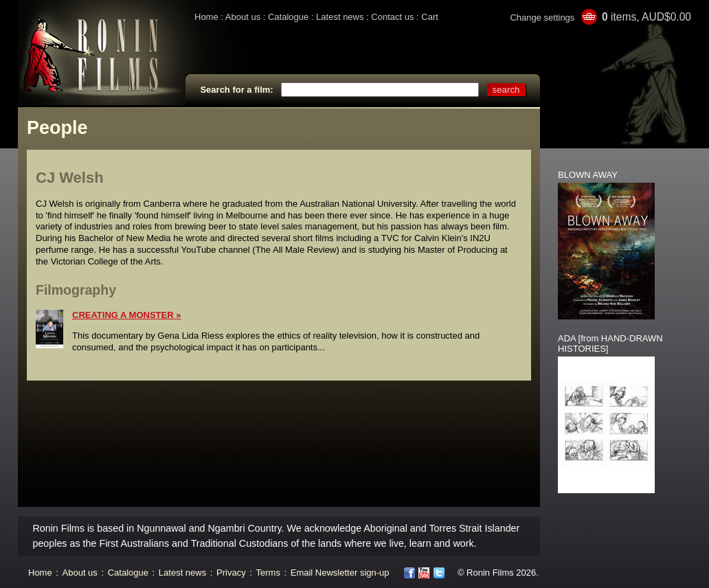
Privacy (231, 573)
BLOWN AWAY (588, 175)
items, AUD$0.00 (646, 17)
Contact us (392, 17)
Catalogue (288, 17)
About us (243, 17)
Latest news (340, 17)
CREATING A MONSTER (123, 315)
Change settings (542, 18)
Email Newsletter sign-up (340, 573)
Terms (268, 573)
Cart (430, 17)
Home (206, 17)
